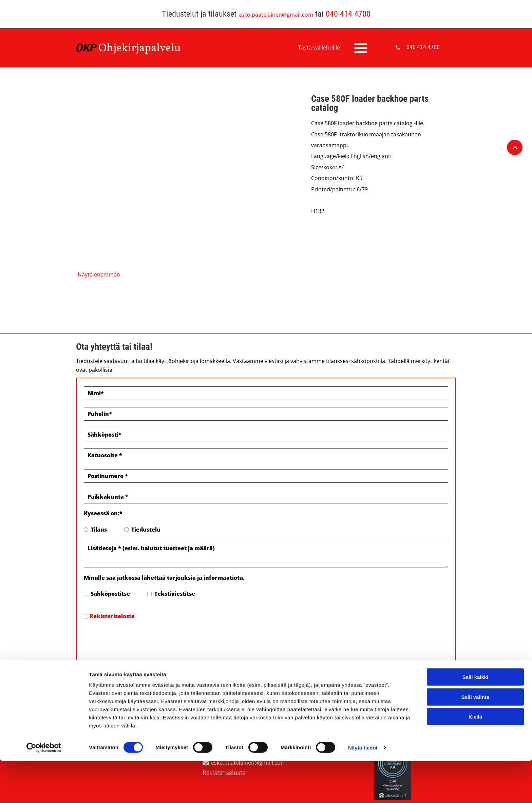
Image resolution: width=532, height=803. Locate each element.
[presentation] (135, 639)
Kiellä (475, 790)
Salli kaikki (476, 751)
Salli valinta (476, 771)
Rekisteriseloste (112, 616)
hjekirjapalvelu (144, 49)
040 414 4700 (348, 14)
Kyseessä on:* (103, 513)
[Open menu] (361, 48)
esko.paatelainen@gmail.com (276, 15)
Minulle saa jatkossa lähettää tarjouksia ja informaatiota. (164, 578)
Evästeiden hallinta (102, 694)
